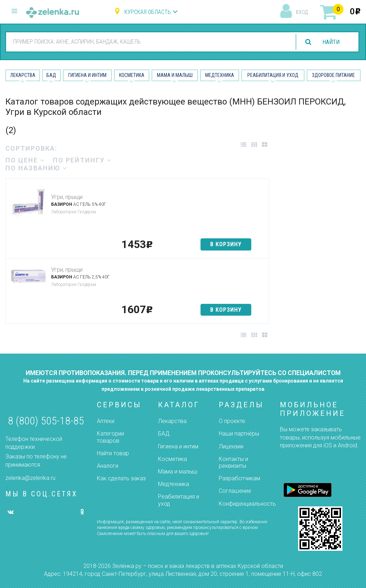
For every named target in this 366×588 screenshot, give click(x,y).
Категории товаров (110, 437)
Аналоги (108, 466)
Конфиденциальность (247, 504)
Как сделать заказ (121, 478)
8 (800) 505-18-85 (46, 421)
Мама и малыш (175, 75)
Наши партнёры (239, 434)
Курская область (148, 12)
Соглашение (235, 491)
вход (302, 12)
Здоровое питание (333, 75)
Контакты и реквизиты (233, 462)
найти (331, 42)
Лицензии (231, 446)
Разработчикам (239, 478)
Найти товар (113, 453)
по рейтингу (82, 160)
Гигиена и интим (178, 446)
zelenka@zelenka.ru (30, 478)
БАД (51, 75)
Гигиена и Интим (87, 75)
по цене (25, 160)
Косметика (132, 75)
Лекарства (23, 75)
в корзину (226, 244)
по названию (36, 168)
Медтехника (220, 75)
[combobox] (148, 42)
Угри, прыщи (67, 197)
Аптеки (106, 421)
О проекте (232, 421)
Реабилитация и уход (273, 75)
